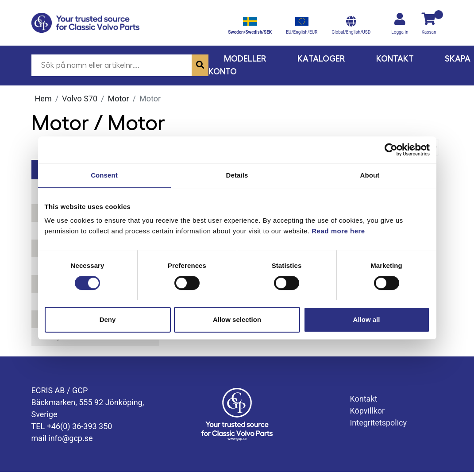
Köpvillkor (367, 411)
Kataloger (321, 59)
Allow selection (237, 319)
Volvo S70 (80, 99)
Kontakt (395, 59)
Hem (43, 99)
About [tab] (370, 175)
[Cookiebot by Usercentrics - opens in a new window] (391, 150)
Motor (118, 99)
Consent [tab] (104, 175)
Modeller (245, 59)
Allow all (367, 319)
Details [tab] (237, 175)
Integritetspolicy (378, 423)
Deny (108, 319)
